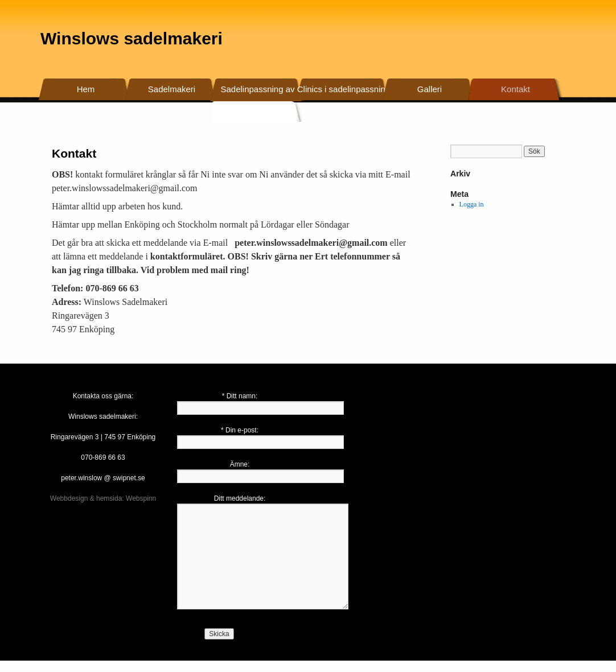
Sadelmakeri (172, 89)
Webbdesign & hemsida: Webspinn (103, 498)
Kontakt (516, 89)
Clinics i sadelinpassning (344, 89)
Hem (86, 89)
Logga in (472, 204)
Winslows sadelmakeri (132, 38)
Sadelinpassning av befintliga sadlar (257, 100)
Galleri (430, 89)
